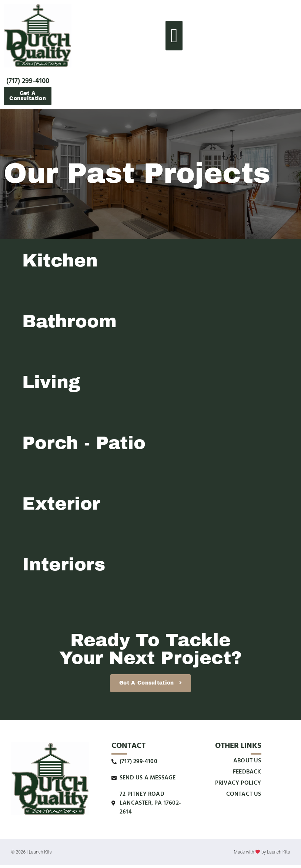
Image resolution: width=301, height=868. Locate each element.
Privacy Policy (238, 786)
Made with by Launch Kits (262, 855)
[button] (174, 36)
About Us (247, 764)
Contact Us (244, 797)
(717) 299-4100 (28, 81)
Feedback (247, 775)
